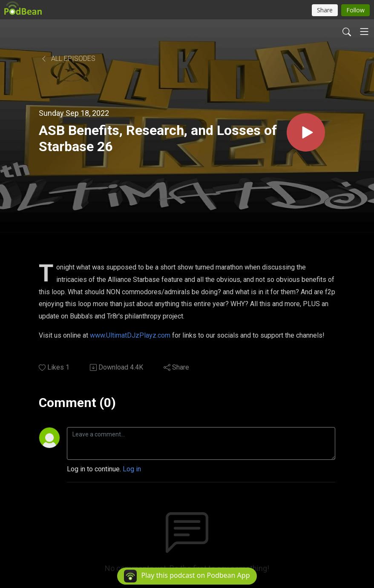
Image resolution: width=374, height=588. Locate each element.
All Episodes (68, 59)
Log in (132, 469)
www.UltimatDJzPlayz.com (130, 335)
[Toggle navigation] (364, 32)
